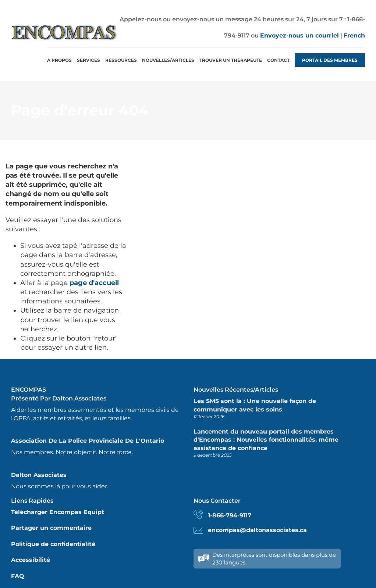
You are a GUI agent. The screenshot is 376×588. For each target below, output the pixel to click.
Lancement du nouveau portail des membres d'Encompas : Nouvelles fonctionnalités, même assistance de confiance (266, 440)
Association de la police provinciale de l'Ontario (88, 441)
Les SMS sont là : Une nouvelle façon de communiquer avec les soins (255, 405)
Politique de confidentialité (53, 544)
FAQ (18, 576)
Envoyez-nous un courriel (299, 35)
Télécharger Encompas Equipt (58, 512)
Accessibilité (31, 560)
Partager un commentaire (51, 528)
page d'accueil (94, 283)
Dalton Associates (39, 475)
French (354, 35)
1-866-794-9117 (230, 515)
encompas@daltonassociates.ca (257, 530)
